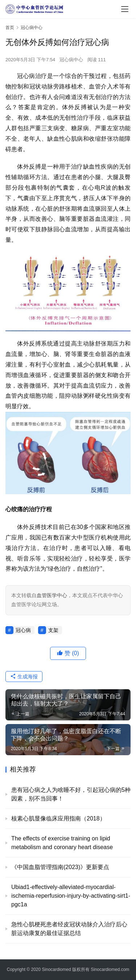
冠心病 (23, 630)
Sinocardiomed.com (110, 969)
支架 (53, 630)
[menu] (125, 9)
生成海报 (24, 677)
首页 (10, 28)
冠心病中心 (71, 60)
